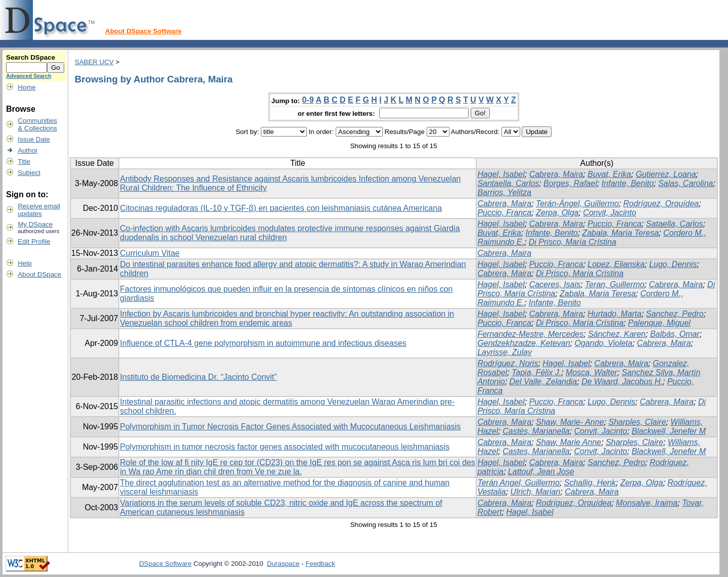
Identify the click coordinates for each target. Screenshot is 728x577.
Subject (29, 173)
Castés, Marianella (536, 431)
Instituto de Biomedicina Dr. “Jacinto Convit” (198, 377)
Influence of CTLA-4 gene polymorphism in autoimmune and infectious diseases (263, 343)
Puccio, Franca (504, 213)
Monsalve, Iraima (647, 503)
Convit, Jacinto (609, 213)
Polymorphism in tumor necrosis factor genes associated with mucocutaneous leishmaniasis (285, 447)
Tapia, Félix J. (536, 372)
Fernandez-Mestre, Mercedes (530, 334)
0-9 (308, 100)
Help (25, 263)
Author (28, 150)
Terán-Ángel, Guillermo (577, 204)
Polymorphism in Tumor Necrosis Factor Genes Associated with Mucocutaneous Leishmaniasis (290, 427)
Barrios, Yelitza (504, 192)
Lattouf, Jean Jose (541, 472)
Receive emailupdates (39, 210)
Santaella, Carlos (508, 183)
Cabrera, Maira (556, 174)
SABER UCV (94, 62)
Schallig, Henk (590, 483)
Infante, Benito (628, 183)
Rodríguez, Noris (508, 363)
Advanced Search (29, 76)
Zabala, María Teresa (621, 233)
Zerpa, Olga (557, 213)
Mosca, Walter (591, 372)
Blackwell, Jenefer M (669, 431)
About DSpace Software (143, 31)
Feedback (320, 564)
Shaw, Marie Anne (568, 442)
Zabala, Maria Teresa (598, 294)
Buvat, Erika (609, 174)
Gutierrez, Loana (666, 174)
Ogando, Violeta (604, 343)
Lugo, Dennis (673, 264)
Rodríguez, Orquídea (661, 204)
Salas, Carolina (686, 183)
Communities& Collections (37, 124)
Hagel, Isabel (501, 174)
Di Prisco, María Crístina (573, 242)
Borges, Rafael (570, 183)
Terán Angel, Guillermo (518, 483)
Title (24, 162)
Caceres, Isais (555, 284)
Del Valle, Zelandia (543, 382)
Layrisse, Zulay (505, 352)
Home (27, 87)
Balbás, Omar (675, 334)
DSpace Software (165, 564)
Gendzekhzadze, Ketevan (524, 343)
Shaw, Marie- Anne (570, 422)
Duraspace (283, 564)
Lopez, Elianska (616, 264)
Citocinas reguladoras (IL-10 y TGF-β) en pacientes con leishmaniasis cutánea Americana (281, 208)
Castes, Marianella (536, 451)
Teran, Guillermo (615, 284)
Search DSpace (31, 57)
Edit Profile (34, 241)
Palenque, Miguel (659, 323)
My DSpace (35, 224)
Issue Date (34, 139)
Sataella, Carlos (675, 224)
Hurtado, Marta (615, 314)
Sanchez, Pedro (675, 314)
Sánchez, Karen (617, 334)
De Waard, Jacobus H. (622, 382)
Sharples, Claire (637, 422)
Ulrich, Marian (536, 492)
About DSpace (39, 274)
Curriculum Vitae (150, 253)
